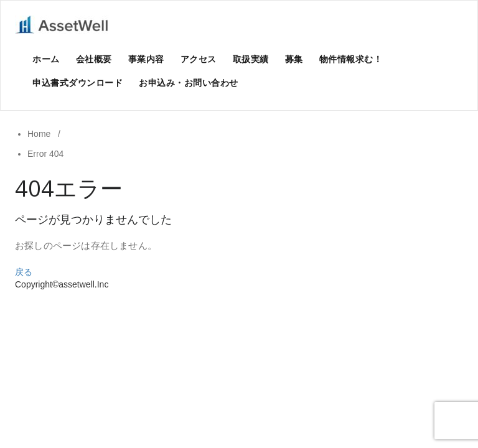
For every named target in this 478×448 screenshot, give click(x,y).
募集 (294, 59)
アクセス (199, 59)
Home (39, 134)
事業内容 (146, 59)
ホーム (46, 59)
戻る (24, 272)
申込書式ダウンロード (77, 82)
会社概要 (94, 59)
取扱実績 (251, 59)
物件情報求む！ (351, 59)
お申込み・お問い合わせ (189, 82)
